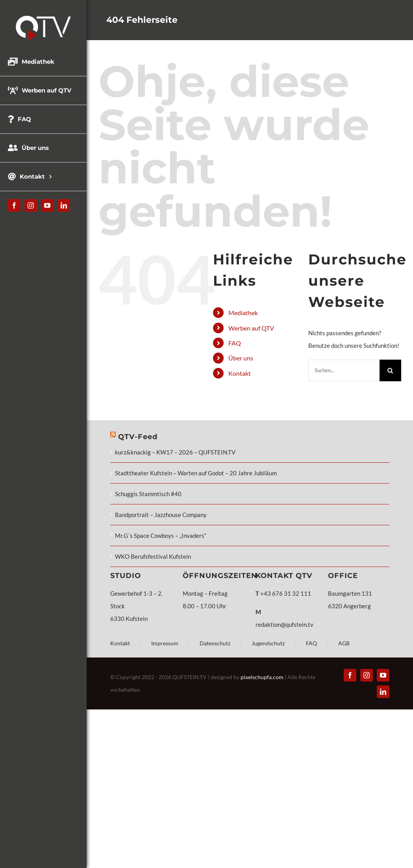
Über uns (241, 358)
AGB (344, 643)
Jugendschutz (268, 643)
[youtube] (47, 205)
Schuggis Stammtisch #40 (148, 494)
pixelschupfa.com (262, 677)
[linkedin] (64, 205)
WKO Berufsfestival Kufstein (153, 556)
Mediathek (243, 313)
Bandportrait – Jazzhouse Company (161, 515)
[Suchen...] (344, 370)
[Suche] (390, 370)
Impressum (165, 643)
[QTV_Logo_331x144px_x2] (43, 18)
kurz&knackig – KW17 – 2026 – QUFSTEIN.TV (175, 452)
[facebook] (14, 205)
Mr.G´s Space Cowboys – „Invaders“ (161, 536)
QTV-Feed (138, 437)
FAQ (235, 343)
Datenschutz (215, 643)
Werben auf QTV (251, 328)
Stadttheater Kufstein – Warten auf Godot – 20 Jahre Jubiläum (196, 473)
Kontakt (240, 373)
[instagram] (31, 205)
